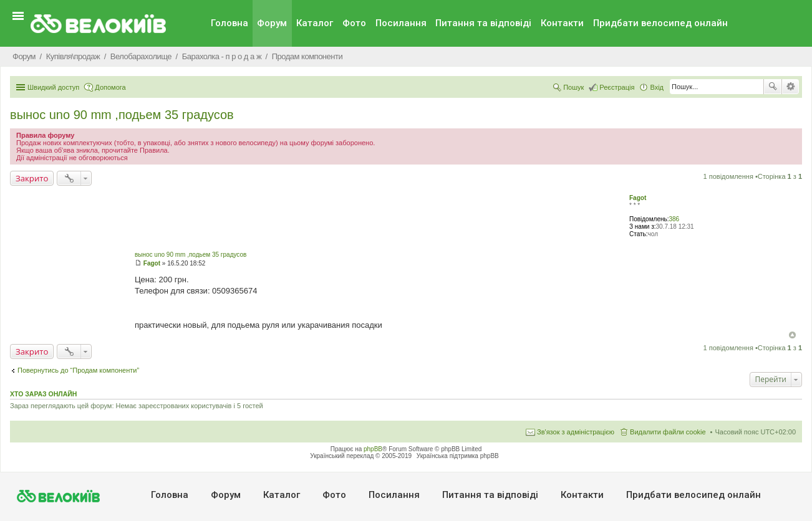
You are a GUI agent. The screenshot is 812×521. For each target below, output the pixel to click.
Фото (354, 23)
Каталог (315, 23)
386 (674, 219)
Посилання (401, 23)
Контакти (562, 23)
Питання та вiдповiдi (483, 23)
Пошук (773, 87)
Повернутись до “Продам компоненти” (78, 370)
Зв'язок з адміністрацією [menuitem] (576, 432)
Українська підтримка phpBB (458, 456)
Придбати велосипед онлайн (660, 23)
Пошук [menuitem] (573, 87)
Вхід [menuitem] (657, 87)
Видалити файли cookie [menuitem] (668, 432)
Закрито (32, 178)
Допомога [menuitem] (110, 87)
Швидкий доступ (53, 87)
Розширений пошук (790, 87)
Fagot (638, 198)
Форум (272, 23)
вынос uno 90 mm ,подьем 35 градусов (122, 115)
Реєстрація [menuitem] (617, 87)
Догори (792, 335)
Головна (230, 23)
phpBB (373, 449)
